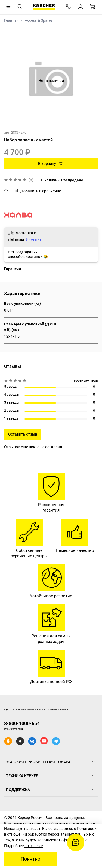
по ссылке (34, 846)
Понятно (30, 859)
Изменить (35, 240)
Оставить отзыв (23, 434)
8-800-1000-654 (22, 723)
